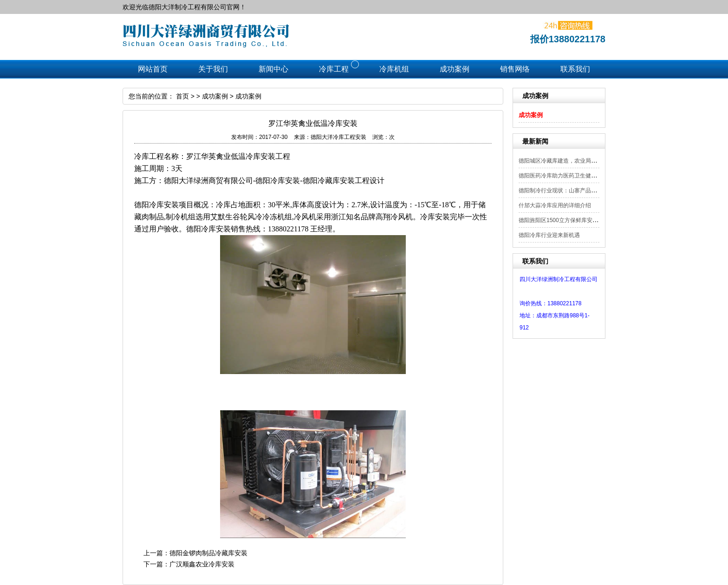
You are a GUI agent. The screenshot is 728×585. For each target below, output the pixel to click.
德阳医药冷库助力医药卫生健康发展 (563, 176)
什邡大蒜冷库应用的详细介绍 (555, 205)
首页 (182, 96)
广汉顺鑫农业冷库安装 (202, 564)
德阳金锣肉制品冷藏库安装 (208, 553)
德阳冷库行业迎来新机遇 (549, 235)
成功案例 (531, 115)
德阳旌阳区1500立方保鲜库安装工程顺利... (572, 220)
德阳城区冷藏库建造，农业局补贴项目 (566, 161)
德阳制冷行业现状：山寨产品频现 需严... (569, 191)
